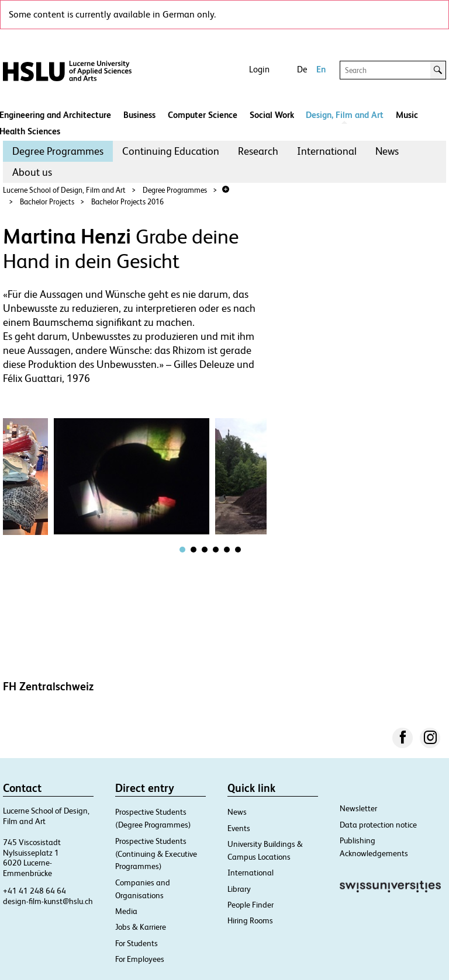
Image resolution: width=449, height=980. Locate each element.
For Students (137, 943)
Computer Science (203, 115)
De (302, 69)
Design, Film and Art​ (345, 115)
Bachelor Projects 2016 (127, 202)
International (327, 151)
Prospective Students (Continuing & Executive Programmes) (156, 854)
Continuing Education (171, 151)
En (321, 69)
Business (139, 115)
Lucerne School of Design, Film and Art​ (64, 190)
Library (239, 889)
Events (239, 828)
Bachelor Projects (47, 202)
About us (32, 172)
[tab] (182, 550)
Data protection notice (378, 825)
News (387, 151)
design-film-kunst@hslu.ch (48, 901)
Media (126, 911)
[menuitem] (58, 151)
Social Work (272, 115)
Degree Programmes (58, 151)
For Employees (140, 959)
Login (259, 69)
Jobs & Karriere (141, 927)
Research (258, 151)
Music (407, 115)
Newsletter (358, 808)
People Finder (251, 905)
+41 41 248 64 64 (34, 891)
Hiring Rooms (250, 920)
